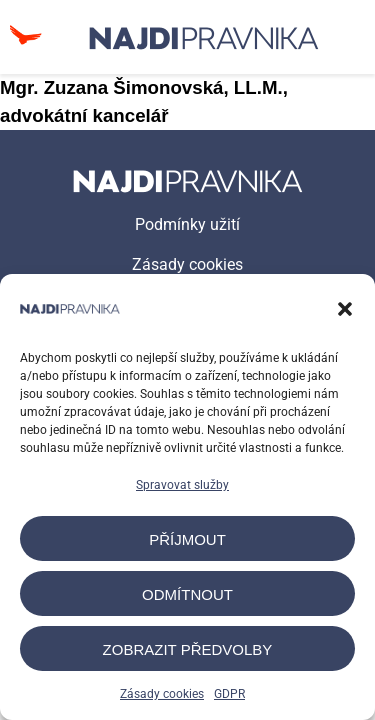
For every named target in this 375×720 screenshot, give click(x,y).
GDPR (229, 694)
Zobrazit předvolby (188, 649)
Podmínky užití (187, 224)
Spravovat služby (182, 485)
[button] (345, 309)
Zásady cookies (162, 694)
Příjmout (187, 539)
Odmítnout (187, 594)
